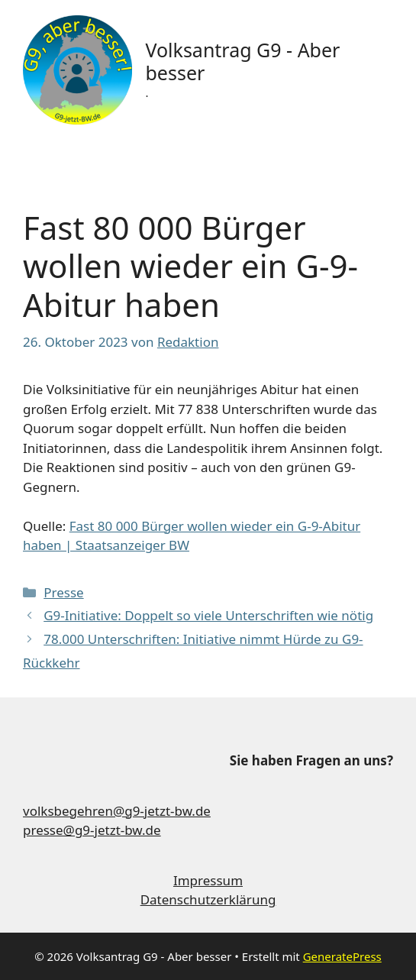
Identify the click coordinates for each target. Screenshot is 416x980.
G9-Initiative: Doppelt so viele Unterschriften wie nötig (208, 615)
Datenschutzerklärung (208, 899)
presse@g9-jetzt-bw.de (92, 830)
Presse (63, 592)
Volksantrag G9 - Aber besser (242, 61)
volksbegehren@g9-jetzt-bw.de (117, 811)
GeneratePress (342, 956)
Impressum (208, 880)
